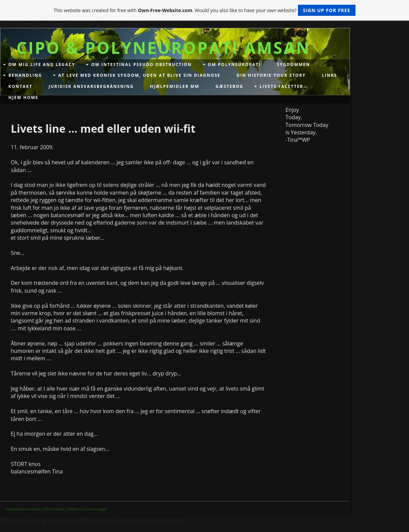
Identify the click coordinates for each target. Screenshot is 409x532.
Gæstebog (229, 86)
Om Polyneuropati (234, 64)
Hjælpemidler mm (175, 86)
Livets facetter (281, 86)
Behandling (25, 75)
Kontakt (20, 86)
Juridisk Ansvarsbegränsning (91, 86)
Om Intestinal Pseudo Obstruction (141, 64)
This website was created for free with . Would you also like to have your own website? (204, 10)
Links (329, 75)
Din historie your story (271, 75)
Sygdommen (294, 64)
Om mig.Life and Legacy (42, 64)
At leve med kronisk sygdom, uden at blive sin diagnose (139, 75)
